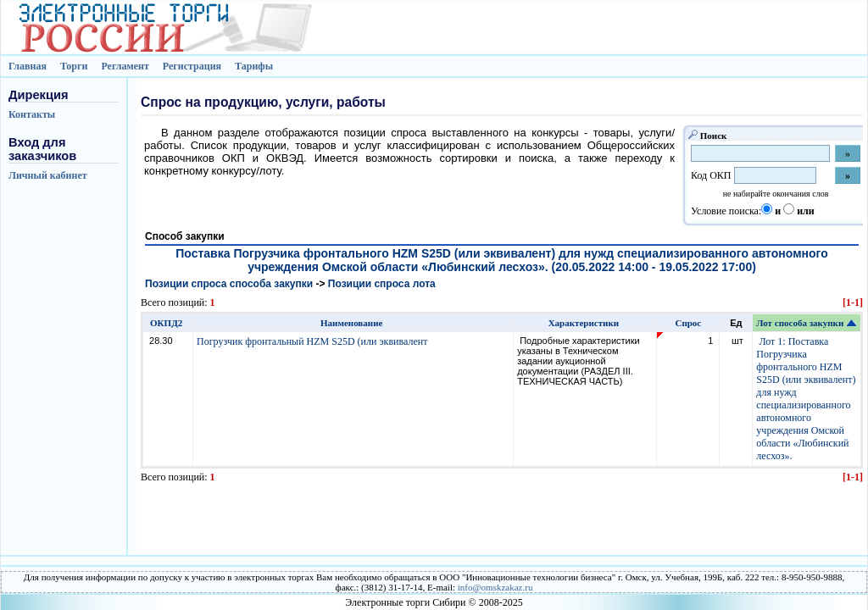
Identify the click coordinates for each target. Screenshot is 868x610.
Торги (74, 66)
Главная (28, 66)
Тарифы (254, 66)
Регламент (125, 66)
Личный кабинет (48, 175)
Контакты (32, 114)
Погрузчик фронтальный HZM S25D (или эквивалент (313, 341)
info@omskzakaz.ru (495, 587)
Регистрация (192, 66)
